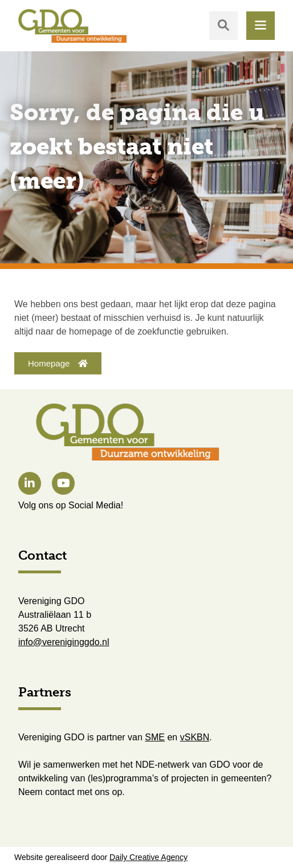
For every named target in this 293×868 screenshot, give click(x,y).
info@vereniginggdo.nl (64, 642)
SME (155, 737)
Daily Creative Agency (148, 857)
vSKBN (195, 737)
